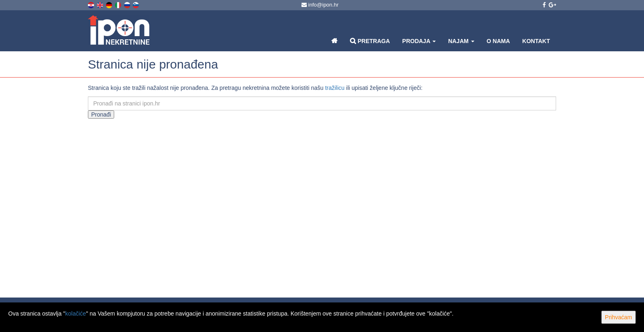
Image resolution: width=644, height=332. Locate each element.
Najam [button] (461, 41)
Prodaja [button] (419, 41)
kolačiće (76, 314)
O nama (498, 41)
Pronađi (101, 114)
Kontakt (536, 41)
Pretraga (370, 41)
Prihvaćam (619, 317)
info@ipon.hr (320, 5)
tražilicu (335, 88)
